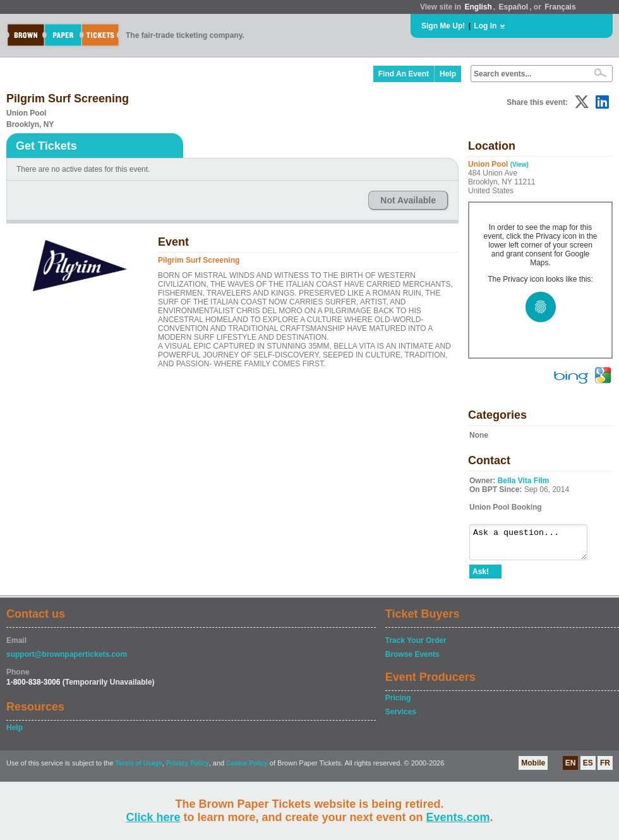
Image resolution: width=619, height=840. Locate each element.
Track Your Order (416, 646)
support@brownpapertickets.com (67, 660)
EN (571, 769)
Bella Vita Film (524, 481)
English (478, 7)
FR (605, 769)
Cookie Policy (247, 769)
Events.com (458, 817)
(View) (520, 165)
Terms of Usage (138, 769)
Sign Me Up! (443, 26)
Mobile (533, 769)
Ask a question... (535, 545)
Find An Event (404, 74)
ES (588, 769)
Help (448, 74)
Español (514, 7)
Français (560, 7)
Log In (485, 26)
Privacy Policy (188, 769)
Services (401, 717)
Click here (153, 817)
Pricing (398, 704)
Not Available (408, 200)
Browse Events (412, 660)
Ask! (481, 577)
